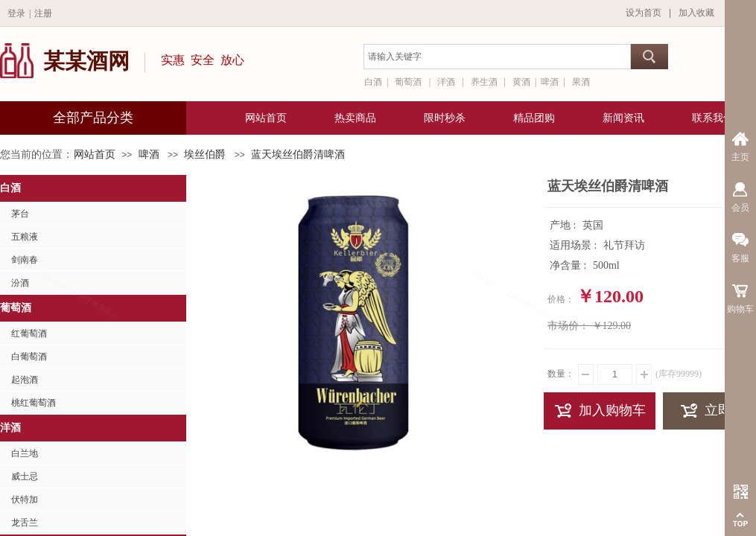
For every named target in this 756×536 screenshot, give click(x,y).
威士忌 (25, 476)
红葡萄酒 (29, 334)
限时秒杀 (445, 118)
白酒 (10, 188)
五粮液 (25, 237)
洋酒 (10, 428)
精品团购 (534, 118)
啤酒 (149, 154)
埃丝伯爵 (205, 154)
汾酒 (20, 283)
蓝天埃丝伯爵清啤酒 (298, 154)
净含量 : (569, 265)
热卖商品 (355, 118)
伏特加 (25, 500)
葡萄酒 (16, 308)
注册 (43, 13)
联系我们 (713, 118)
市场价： (568, 326)
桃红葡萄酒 (34, 403)
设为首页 (644, 13)
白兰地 (25, 453)
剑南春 (25, 260)
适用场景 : (575, 245)
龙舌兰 (25, 523)
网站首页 (95, 154)
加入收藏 (696, 13)
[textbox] (497, 57)
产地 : (564, 225)
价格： (561, 299)
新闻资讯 (623, 118)
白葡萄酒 (29, 357)
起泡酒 (25, 380)
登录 (16, 13)
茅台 (20, 214)
